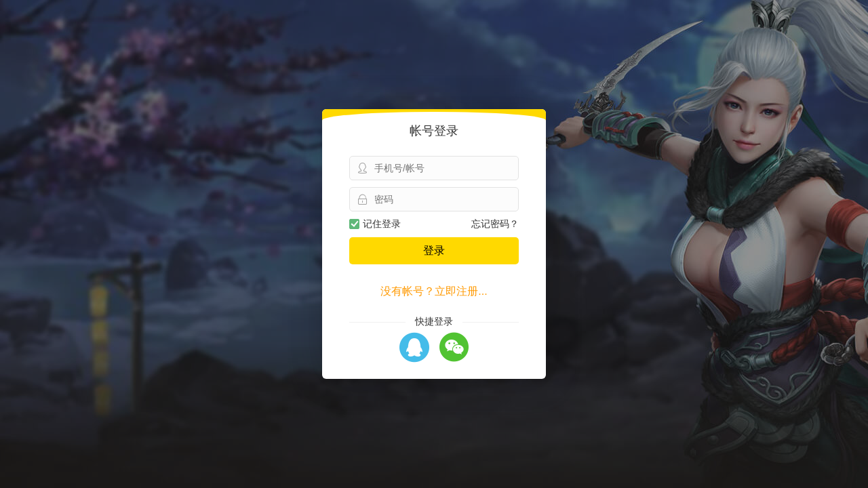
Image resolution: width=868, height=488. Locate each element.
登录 (434, 250)
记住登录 (375, 224)
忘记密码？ (495, 224)
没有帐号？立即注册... (434, 291)
